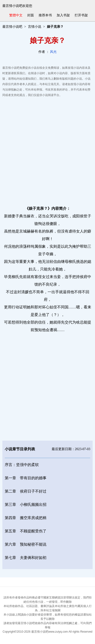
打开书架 (81, 15)
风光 (53, 52)
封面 (31, 15)
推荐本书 (45, 15)
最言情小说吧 (12, 27)
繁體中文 (16, 15)
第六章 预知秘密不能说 (26, 544)
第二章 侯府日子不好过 (26, 491)
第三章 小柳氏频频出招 (26, 505)
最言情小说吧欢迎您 (17, 6)
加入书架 (63, 15)
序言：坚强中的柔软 (22, 465)
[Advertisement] (47, 150)
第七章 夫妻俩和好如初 (26, 558)
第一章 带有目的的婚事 (26, 478)
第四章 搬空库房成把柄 (26, 518)
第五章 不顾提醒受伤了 (26, 531)
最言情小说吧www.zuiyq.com (50, 632)
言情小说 (35, 27)
